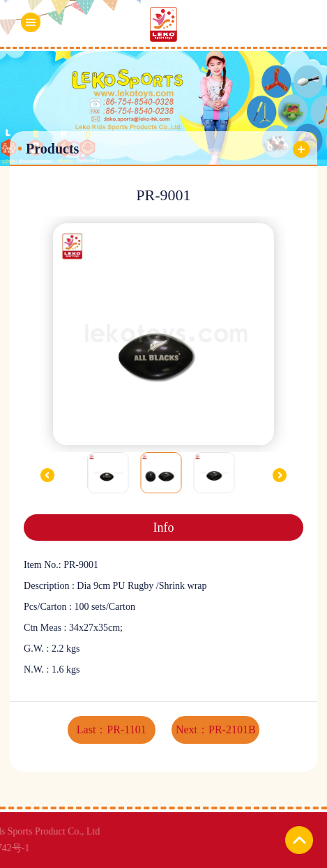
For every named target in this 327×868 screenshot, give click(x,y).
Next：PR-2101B (216, 729)
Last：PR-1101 (112, 729)
